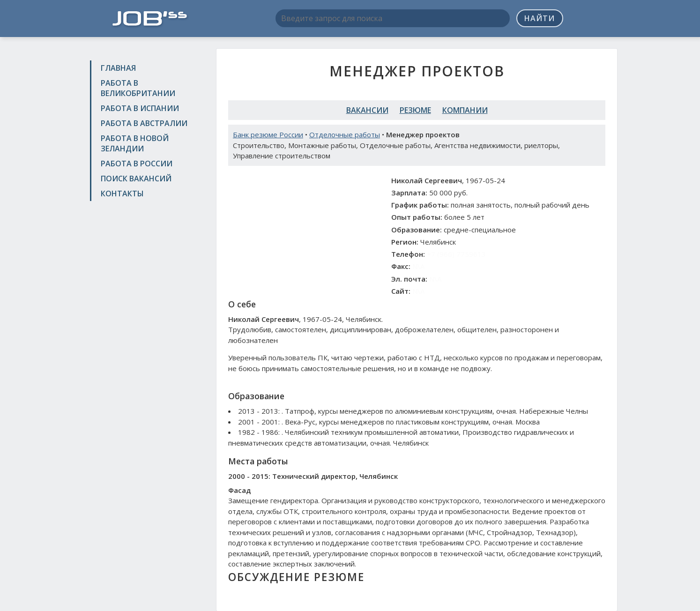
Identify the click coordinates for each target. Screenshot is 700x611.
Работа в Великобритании (138, 88)
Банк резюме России (268, 134)
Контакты (122, 194)
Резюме (415, 110)
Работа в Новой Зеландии (135, 143)
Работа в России (137, 164)
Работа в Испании (140, 108)
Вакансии (367, 110)
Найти (540, 18)
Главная (118, 68)
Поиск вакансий (136, 179)
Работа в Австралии (144, 123)
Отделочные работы (345, 134)
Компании (465, 110)
